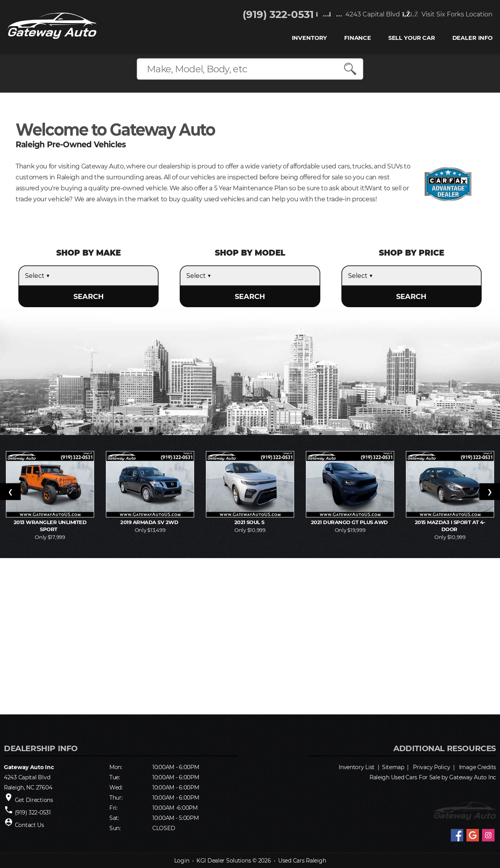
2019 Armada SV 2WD (150, 522)
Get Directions (34, 800)
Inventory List (357, 767)
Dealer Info (472, 38)
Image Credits (478, 767)
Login (182, 861)
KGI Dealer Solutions (224, 861)
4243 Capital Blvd (358, 15)
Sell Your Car (411, 38)
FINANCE (357, 38)
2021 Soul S (250, 522)
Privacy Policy (431, 767)
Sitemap (393, 767)
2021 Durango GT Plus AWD (350, 522)
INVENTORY (309, 38)
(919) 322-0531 (278, 15)
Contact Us (29, 825)
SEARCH (89, 297)
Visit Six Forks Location (447, 15)
